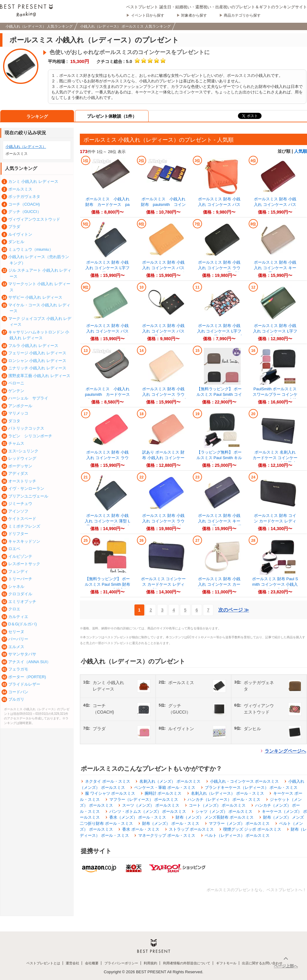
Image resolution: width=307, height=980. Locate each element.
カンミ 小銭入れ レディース (33, 181)
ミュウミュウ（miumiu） (31, 249)
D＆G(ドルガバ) (23, 624)
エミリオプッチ (22, 602)
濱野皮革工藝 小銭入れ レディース (39, 376)
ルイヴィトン (20, 234)
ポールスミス (20, 189)
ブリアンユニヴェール (28, 496)
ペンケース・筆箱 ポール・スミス (165, 787)
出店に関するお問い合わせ (262, 963)
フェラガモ (18, 669)
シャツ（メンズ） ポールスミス (224, 811)
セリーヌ (16, 632)
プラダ (14, 227)
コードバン (18, 692)
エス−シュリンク (23, 451)
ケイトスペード (22, 519)
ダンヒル (16, 242)
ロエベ (14, 549)
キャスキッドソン (24, 541)
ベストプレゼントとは (43, 963)
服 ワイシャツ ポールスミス (110, 793)
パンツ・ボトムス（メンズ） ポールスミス (148, 811)
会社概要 (92, 963)
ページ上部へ (286, 966)
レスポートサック (24, 564)
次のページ (234, 610)
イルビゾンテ (20, 556)
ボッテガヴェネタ (24, 197)
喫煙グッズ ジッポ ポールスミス (252, 829)
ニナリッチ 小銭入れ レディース (37, 368)
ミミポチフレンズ (24, 526)
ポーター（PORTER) (27, 677)
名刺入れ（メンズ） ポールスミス (170, 781)
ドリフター (18, 534)
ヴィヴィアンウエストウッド (34, 219)
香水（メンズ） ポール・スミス (138, 817)
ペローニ (16, 383)
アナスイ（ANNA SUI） (30, 662)
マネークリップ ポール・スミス (167, 835)
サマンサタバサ (22, 654)
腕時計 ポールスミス (163, 793)
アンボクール (20, 406)
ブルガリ (16, 699)
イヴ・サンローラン (26, 488)
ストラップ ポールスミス (191, 829)
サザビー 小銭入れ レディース (35, 297)
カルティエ (18, 617)
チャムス (16, 443)
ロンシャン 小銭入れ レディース (37, 361)
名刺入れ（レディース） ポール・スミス (227, 793)
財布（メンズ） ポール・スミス (171, 823)
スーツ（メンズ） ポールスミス (151, 805)
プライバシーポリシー (121, 963)
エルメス (16, 647)
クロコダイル (20, 594)
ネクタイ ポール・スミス (108, 781)
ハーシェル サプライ (28, 398)
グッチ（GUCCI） (25, 212)
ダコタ (14, 421)
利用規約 (150, 963)
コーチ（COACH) (24, 204)
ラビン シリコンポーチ (30, 436)
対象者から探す (194, 15)
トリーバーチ (20, 579)
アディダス (18, 473)
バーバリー (18, 639)
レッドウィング (22, 458)
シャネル (16, 586)
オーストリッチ (22, 481)
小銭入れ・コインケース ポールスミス (245, 781)
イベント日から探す (148, 15)
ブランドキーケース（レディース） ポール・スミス (251, 787)
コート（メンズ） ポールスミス (217, 805)
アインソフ (18, 511)
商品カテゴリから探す (242, 15)
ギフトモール (226, 963)
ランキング (37, 116)
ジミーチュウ (20, 504)
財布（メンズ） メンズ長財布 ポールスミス (215, 817)
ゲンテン (16, 391)
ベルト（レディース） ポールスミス (237, 835)
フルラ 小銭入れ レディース (33, 346)
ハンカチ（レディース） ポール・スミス (224, 799)
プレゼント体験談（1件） (112, 116)
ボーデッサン (20, 466)
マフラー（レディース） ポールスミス (144, 799)
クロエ (14, 609)
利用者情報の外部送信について (187, 963)
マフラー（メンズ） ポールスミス (239, 823)
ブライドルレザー (24, 684)
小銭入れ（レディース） (26, 147)
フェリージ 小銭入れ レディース (37, 353)
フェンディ (18, 571)
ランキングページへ (285, 751)
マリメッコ (18, 413)
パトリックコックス (26, 428)
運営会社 (72, 963)
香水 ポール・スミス (141, 829)
